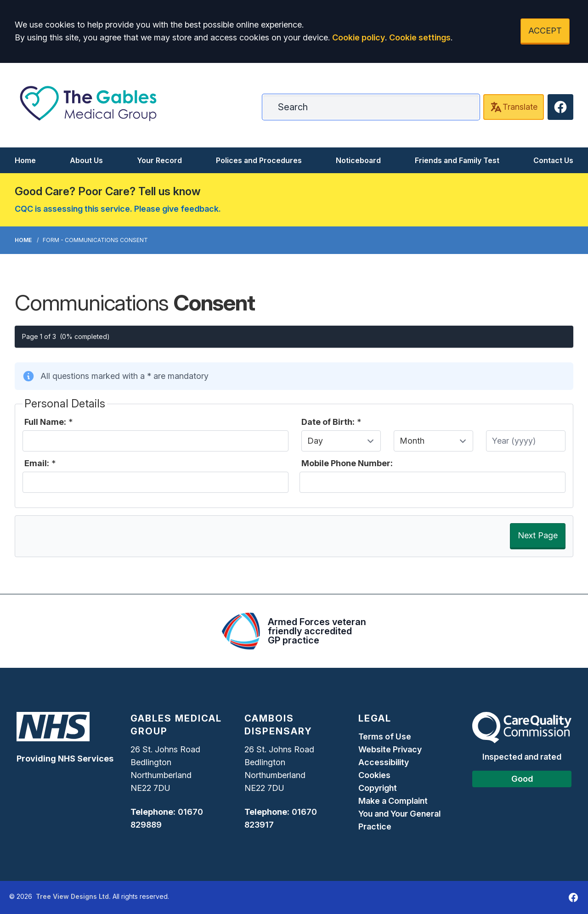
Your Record (159, 160)
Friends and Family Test (457, 160)
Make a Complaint (393, 801)
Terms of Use (385, 736)
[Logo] (88, 103)
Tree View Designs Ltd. (73, 896)
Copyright (378, 788)
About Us (86, 160)
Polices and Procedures (259, 160)
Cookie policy (359, 37)
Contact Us (553, 160)
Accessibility (384, 762)
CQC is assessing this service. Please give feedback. (118, 209)
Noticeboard (358, 160)
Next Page (538, 535)
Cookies (374, 775)
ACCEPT (545, 31)
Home (25, 160)
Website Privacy (390, 749)
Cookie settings (420, 37)
